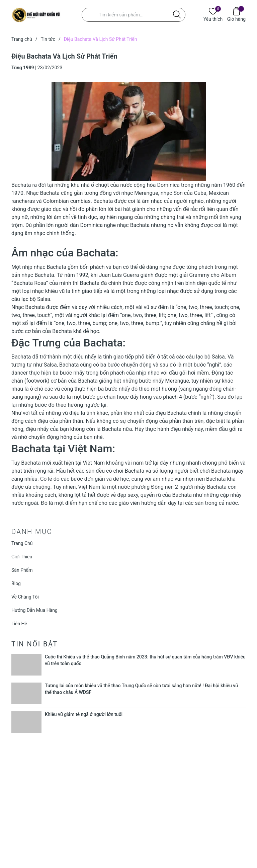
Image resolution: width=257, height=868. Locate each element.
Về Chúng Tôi (25, 597)
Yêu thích (213, 19)
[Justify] (177, 15)
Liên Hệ (19, 624)
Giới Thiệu (22, 557)
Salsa (44, 299)
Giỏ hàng (236, 19)
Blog (16, 583)
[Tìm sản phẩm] (134, 15)
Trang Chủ (22, 543)
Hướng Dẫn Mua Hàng (34, 610)
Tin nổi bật (35, 644)
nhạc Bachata (50, 267)
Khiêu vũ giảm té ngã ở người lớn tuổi (84, 714)
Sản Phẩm (22, 570)
